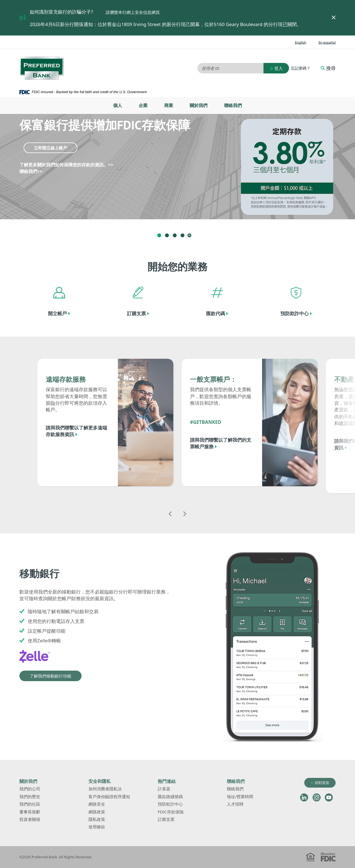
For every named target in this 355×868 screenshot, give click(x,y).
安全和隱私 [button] (100, 781)
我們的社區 (30, 804)
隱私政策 (97, 819)
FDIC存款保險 (171, 812)
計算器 (172, 789)
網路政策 (97, 812)
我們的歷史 (30, 796)
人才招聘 (235, 804)
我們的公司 (30, 789)
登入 (276, 68)
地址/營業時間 (248, 797)
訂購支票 (136, 313)
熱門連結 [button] (167, 781)
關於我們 (199, 105)
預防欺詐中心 (295, 313)
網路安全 (97, 804)
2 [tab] (167, 235)
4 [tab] (182, 235)
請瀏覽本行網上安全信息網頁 (138, 12)
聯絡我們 (233, 105)
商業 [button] (169, 105)
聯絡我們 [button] (236, 781)
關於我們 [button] (28, 781)
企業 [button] (143, 105)
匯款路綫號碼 (170, 796)
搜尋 (328, 68)
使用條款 (97, 827)
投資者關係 (38, 820)
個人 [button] (118, 105)
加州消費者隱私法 (113, 789)
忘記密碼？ (301, 68)
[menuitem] (118, 105)
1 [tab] (159, 235)
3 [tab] (175, 235)
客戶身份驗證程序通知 (109, 796)
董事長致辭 (30, 812)
